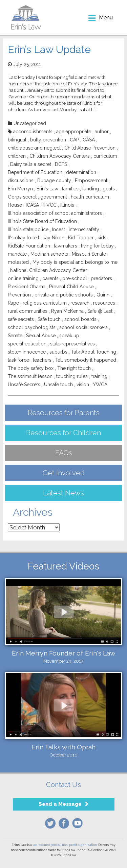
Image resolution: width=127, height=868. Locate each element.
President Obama (27, 287)
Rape (13, 303)
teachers (42, 360)
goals (109, 189)
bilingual (17, 140)
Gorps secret (22, 197)
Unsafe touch (58, 385)
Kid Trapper (81, 238)
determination (81, 172)
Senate (15, 336)
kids (102, 238)
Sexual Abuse (41, 336)
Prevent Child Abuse (71, 287)
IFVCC (50, 205)
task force (18, 360)
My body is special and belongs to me (75, 262)
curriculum (105, 156)
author (102, 132)
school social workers (83, 327)
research (80, 303)
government (54, 197)
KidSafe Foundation (29, 246)
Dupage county (54, 181)
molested (18, 262)
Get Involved (64, 473)
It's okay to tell (24, 238)
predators (101, 278)
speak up (69, 336)
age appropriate (74, 132)
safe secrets (21, 319)
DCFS (61, 164)
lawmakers (66, 246)
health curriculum (90, 197)
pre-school (75, 278)
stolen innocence (27, 352)
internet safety (84, 229)
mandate (17, 254)
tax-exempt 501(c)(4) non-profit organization (65, 845)
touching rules (72, 376)
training (99, 376)
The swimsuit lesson (30, 376)
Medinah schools (49, 254)
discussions (21, 181)
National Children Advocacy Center (49, 270)
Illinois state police (28, 229)
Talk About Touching (94, 352)
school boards (80, 319)
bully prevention (48, 140)
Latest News (63, 493)
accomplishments (33, 132)
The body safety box (31, 368)
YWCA (100, 385)
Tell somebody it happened (86, 360)
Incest (59, 229)
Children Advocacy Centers (60, 156)
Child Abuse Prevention (90, 148)
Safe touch (49, 319)
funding (91, 189)
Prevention (19, 295)
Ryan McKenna (67, 311)
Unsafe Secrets (24, 385)
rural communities (28, 311)
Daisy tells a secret (31, 164)
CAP (74, 140)
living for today (97, 246)
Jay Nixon (54, 238)
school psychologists (32, 327)
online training (23, 278)
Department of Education (35, 172)
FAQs (64, 453)
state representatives (72, 344)
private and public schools (64, 295)
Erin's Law (47, 189)
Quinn (103, 295)
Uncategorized (30, 123)
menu (106, 18)
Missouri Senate (89, 254)
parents (50, 278)
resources (104, 303)
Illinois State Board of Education (42, 221)
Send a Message (60, 804)
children (17, 156)
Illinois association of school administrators (55, 213)
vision (83, 385)
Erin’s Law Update (49, 49)
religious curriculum (45, 303)
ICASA (32, 205)
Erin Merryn (20, 189)
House (15, 205)
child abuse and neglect (34, 148)
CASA (89, 140)
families (70, 189)
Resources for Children (63, 433)
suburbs (58, 352)
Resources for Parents (64, 413)
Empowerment (91, 181)
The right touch (74, 368)
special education (27, 344)
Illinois (67, 205)
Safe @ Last (100, 311)
